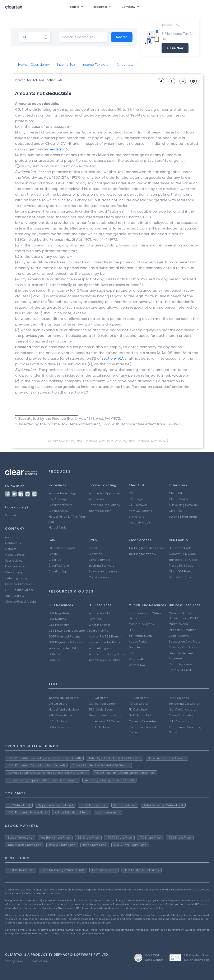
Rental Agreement (182, 664)
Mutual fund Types (141, 624)
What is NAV (137, 665)
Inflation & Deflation (183, 630)
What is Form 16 (99, 625)
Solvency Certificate (183, 647)
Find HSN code (179, 698)
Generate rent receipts (105, 715)
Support (11, 515)
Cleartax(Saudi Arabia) (21, 602)
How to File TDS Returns (105, 636)
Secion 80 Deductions (104, 505)
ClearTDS (175, 511)
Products (76, 7)
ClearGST (176, 493)
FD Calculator (138, 709)
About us (11, 537)
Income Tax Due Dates (104, 660)
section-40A (113, 358)
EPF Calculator (179, 721)
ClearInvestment (60, 505)
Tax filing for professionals (146, 548)
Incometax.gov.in (100, 648)
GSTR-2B (55, 654)
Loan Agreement (181, 636)
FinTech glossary (16, 578)
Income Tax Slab (100, 613)
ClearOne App (99, 577)
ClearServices (58, 511)
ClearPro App (58, 571)
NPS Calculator (99, 727)
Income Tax (97, 499)
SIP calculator (58, 721)
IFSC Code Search (101, 709)
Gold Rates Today (141, 715)
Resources (103, 7)
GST (132, 493)
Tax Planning (57, 499)
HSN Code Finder (181, 548)
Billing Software (99, 560)
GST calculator (59, 727)
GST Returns (57, 619)
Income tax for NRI (101, 511)
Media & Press (15, 555)
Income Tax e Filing (62, 493)
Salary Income (99, 631)
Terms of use (39, 961)
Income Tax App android (106, 493)
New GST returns (140, 511)
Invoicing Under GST (62, 648)
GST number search (102, 704)
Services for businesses (105, 571)
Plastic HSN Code (181, 566)
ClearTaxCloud (59, 566)
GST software (138, 505)
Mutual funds (57, 527)
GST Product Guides (19, 590)
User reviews (14, 561)
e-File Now (175, 48)
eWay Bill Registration (184, 517)
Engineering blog (17, 566)
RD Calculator (138, 704)
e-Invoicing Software (183, 505)
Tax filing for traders (142, 554)
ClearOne (95, 554)
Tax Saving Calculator (184, 704)
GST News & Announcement (68, 631)
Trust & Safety (15, 596)
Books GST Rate (180, 577)
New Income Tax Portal (104, 642)
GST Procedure (59, 625)
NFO (132, 653)
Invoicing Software (101, 566)
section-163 (59, 149)
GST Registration (60, 613)
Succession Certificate (185, 641)
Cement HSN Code (182, 554)
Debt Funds (137, 647)
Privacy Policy (14, 961)
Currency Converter (142, 721)
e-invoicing (136, 517)
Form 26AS (96, 619)
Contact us (13, 543)
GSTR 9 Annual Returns (64, 636)
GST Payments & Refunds (66, 642)
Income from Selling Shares (108, 654)
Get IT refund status (183, 709)
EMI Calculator (58, 704)
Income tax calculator (64, 698)
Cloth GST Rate (180, 571)
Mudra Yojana (178, 624)
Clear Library (14, 572)
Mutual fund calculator (64, 709)
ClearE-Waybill (179, 499)
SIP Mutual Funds (141, 636)
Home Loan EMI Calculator (107, 721)
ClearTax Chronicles (19, 584)
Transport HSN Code (183, 560)
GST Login (136, 499)
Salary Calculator (181, 715)
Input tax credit (139, 522)
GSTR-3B (55, 660)
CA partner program (62, 548)
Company (131, 7)
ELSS (132, 630)
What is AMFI (138, 659)
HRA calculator (139, 698)
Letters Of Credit (181, 670)
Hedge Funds (138, 641)
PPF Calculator (99, 698)
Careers (11, 549)
